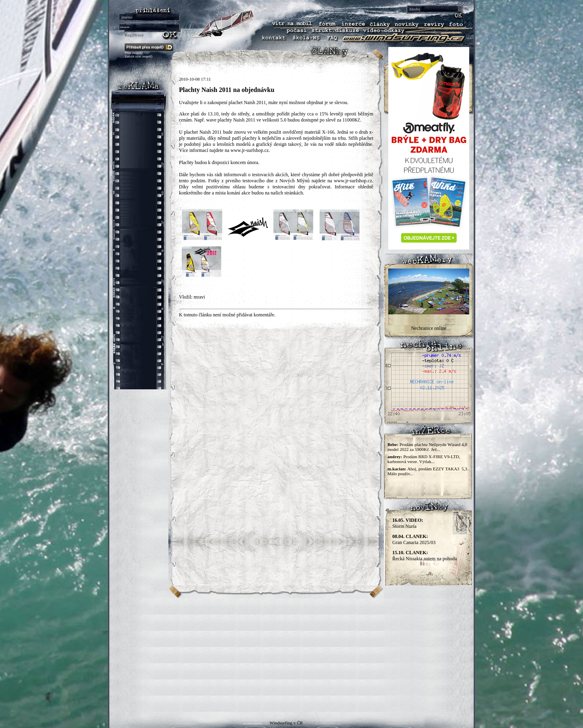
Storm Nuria (408, 523)
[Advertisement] (291, 655)
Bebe (392, 444)
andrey (394, 457)
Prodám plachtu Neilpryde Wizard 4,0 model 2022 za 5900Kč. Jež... (427, 447)
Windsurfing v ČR (286, 723)
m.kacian (396, 469)
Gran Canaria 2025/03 (414, 539)
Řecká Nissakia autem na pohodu (425, 556)
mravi (199, 297)
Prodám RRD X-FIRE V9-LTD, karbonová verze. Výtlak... (424, 459)
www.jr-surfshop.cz (249, 150)
